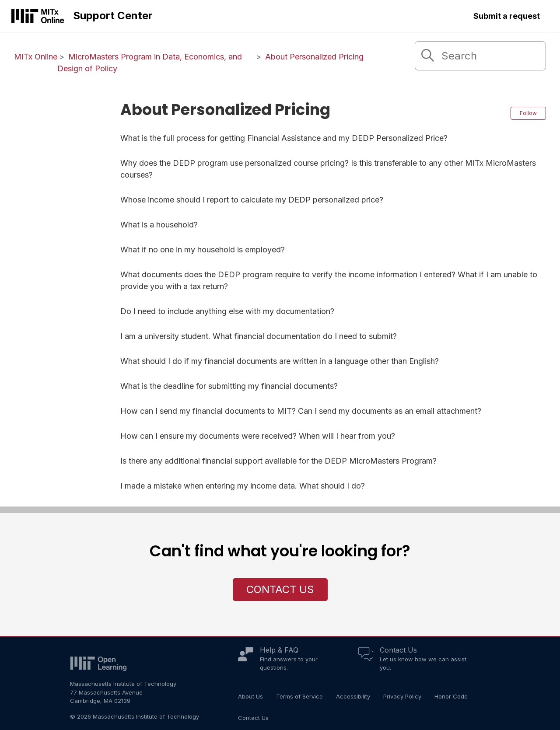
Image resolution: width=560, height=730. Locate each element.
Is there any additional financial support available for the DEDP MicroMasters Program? (278, 461)
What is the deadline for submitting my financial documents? (229, 386)
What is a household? (159, 225)
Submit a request (507, 16)
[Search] (480, 56)
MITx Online (36, 57)
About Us (250, 696)
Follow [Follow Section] (528, 113)
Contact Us (398, 650)
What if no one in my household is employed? (203, 250)
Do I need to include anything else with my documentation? (227, 311)
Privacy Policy (402, 696)
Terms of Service (299, 696)
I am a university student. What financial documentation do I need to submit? (259, 336)
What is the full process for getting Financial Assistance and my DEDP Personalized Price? (284, 138)
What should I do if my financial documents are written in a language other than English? (280, 361)
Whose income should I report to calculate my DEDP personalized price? (252, 200)
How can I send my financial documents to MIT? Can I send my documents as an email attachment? (301, 411)
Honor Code (451, 696)
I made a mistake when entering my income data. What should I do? (243, 486)
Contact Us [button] (280, 589)
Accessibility (353, 696)
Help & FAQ (279, 650)
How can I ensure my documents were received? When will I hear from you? (258, 436)
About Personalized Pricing (314, 57)
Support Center (113, 16)
